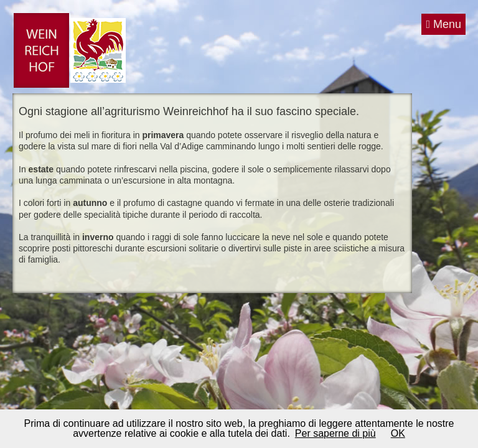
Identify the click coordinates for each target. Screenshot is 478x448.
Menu (443, 24)
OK (398, 433)
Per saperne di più (335, 433)
